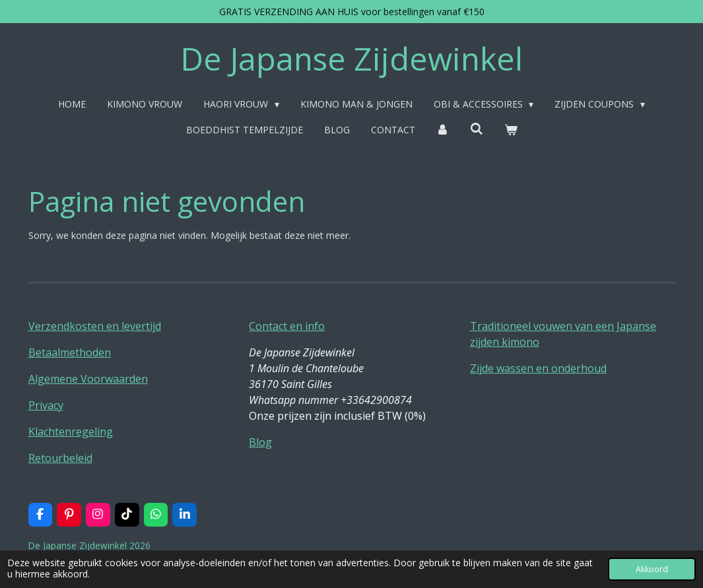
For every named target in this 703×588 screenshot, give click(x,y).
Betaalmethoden (70, 352)
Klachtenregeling (71, 432)
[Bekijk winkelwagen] (511, 130)
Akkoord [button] (652, 569)
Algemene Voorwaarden (88, 379)
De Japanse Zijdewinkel (351, 58)
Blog (260, 442)
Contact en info (287, 326)
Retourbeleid (60, 458)
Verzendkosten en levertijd (95, 326)
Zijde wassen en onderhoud (538, 368)
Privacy (46, 405)
